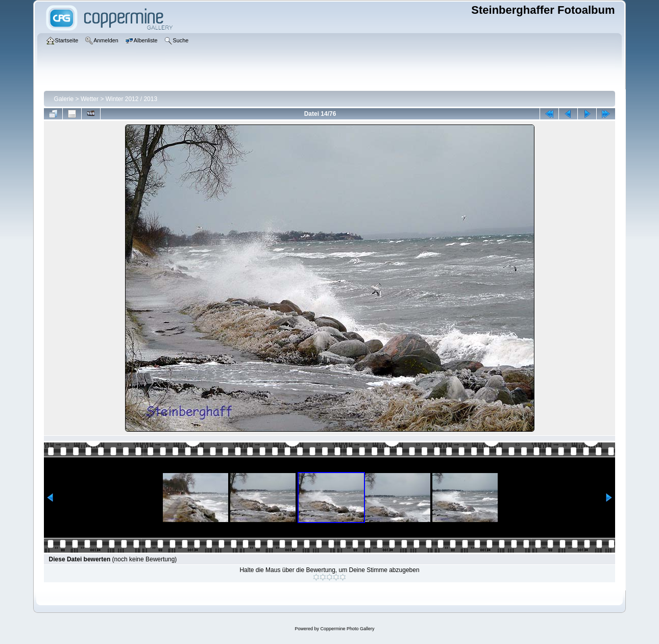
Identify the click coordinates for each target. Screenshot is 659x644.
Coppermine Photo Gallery (347, 629)
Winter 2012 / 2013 (131, 99)
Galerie (64, 99)
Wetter (90, 99)
